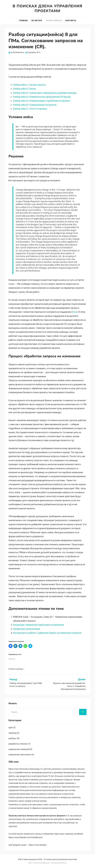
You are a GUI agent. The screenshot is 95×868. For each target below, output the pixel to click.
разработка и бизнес (18, 744)
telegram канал (19, 845)
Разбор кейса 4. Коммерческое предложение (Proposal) (42, 97)
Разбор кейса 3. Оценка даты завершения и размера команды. (45, 93)
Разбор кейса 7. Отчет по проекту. (30, 109)
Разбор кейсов (54, 21)
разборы (20, 669)
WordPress (63, 863)
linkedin (80, 834)
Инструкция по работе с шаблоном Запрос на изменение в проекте (47, 633)
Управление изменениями (26, 629)
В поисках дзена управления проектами (47, 9)
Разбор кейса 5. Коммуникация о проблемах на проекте (41, 101)
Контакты (71, 21)
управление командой (19, 749)
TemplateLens (45, 863)
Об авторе (37, 21)
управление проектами (19, 755)
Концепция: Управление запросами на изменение (38, 625)
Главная (23, 21)
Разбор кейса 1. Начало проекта (29, 85)
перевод (12, 733)
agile (11, 727)
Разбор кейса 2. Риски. (25, 89)
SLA (75, 312)
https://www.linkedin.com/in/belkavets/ (26, 837)
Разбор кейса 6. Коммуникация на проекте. (35, 105)
